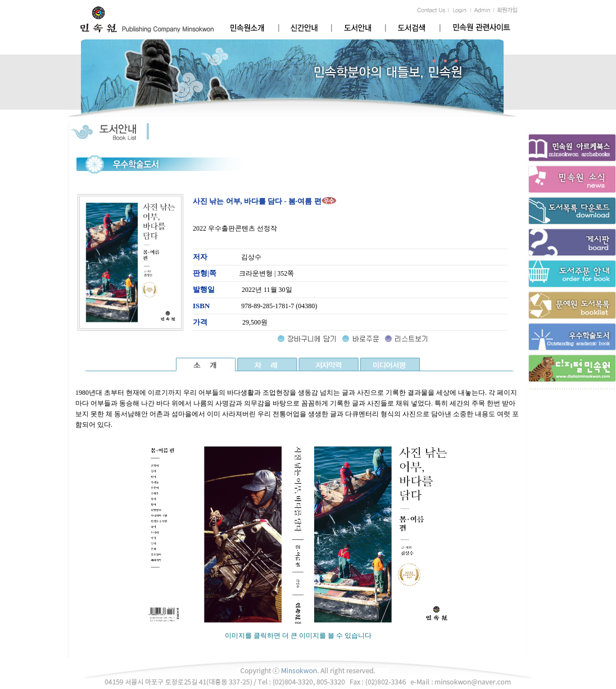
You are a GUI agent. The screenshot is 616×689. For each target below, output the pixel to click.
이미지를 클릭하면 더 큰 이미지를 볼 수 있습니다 (298, 632)
